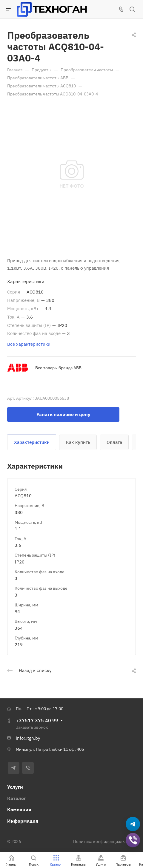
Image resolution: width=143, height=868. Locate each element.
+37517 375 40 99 (37, 720)
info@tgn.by (28, 738)
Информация (23, 821)
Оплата (114, 442)
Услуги (15, 787)
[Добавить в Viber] (133, 841)
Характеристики (32, 442)
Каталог (17, 798)
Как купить (78, 442)
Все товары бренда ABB (58, 368)
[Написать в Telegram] (133, 825)
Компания (19, 810)
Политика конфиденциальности (104, 841)
